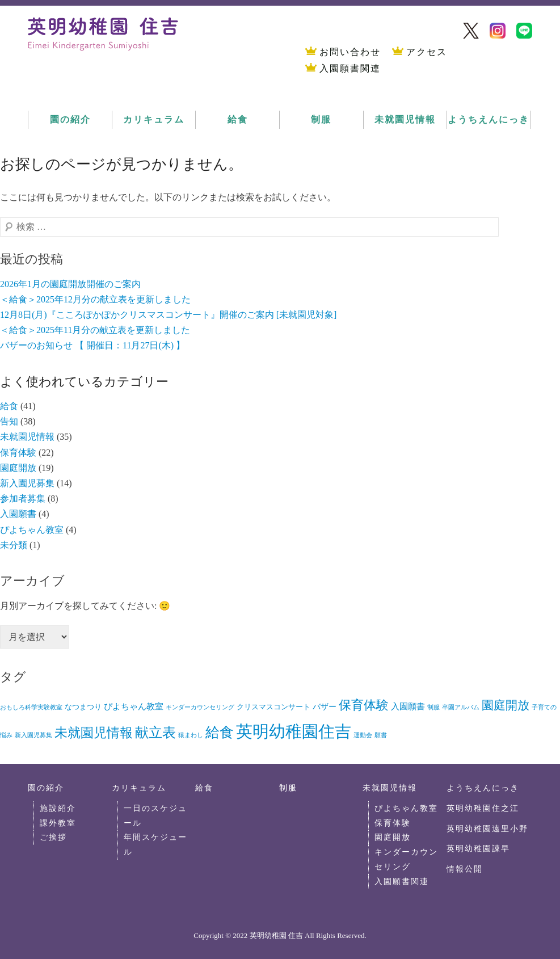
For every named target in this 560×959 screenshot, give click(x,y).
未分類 (14, 545)
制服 (321, 119)
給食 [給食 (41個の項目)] (220, 732)
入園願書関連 (350, 68)
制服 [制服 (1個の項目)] (433, 707)
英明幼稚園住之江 (483, 808)
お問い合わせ (350, 52)
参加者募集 (23, 499)
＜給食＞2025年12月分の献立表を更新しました (95, 299)
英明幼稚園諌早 (478, 848)
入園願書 (18, 514)
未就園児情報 (405, 119)
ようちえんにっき (489, 119)
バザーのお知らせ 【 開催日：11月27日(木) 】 (92, 345)
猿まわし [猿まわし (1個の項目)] (191, 735)
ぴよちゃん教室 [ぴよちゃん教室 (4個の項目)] (134, 706)
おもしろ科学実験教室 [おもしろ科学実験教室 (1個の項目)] (31, 707)
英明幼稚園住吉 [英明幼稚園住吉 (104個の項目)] (294, 731)
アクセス (427, 52)
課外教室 (58, 823)
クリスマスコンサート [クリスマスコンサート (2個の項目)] (273, 707)
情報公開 (465, 869)
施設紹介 (58, 808)
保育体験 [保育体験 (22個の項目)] (364, 705)
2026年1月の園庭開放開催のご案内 (70, 284)
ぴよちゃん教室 (32, 530)
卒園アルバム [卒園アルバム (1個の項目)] (461, 707)
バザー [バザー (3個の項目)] (325, 707)
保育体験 (18, 453)
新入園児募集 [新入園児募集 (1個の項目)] (33, 735)
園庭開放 (18, 468)
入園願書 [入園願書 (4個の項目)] (408, 706)
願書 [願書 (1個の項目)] (381, 735)
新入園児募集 (27, 483)
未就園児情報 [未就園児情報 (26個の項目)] (94, 733)
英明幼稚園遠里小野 (487, 828)
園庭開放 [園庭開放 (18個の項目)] (506, 705)
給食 (238, 119)
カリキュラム (154, 119)
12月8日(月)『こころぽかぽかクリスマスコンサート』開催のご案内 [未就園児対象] (168, 315)
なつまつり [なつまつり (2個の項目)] (83, 707)
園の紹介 (70, 119)
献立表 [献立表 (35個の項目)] (155, 732)
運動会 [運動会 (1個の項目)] (363, 735)
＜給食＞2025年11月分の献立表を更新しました (95, 330)
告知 (9, 421)
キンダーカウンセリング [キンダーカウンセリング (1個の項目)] (200, 707)
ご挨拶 (53, 837)
